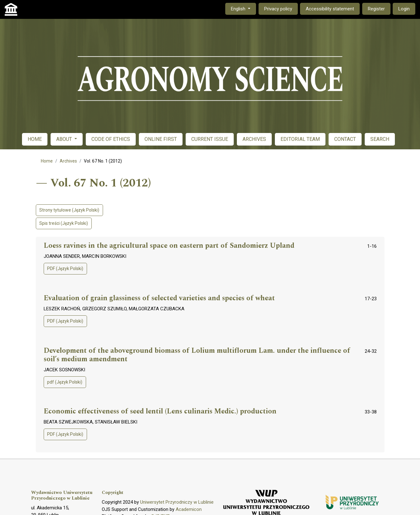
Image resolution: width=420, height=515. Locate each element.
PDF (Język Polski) (65, 269)
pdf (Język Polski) (65, 382)
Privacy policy (278, 9)
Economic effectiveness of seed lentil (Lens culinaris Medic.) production (160, 412)
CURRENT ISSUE (210, 139)
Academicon (189, 509)
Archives (68, 161)
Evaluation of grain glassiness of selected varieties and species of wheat (159, 298)
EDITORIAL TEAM (300, 139)
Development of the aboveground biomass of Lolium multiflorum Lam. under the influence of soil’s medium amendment (197, 355)
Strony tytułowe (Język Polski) (69, 210)
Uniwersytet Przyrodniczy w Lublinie (177, 502)
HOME (35, 139)
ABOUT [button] (65, 139)
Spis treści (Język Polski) (64, 223)
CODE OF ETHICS (111, 139)
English (243, 8)
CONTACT (345, 139)
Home (47, 161)
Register (376, 9)
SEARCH (380, 139)
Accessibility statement (330, 9)
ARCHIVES (254, 139)
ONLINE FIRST (161, 139)
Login (404, 9)
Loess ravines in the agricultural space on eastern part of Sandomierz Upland (169, 246)
